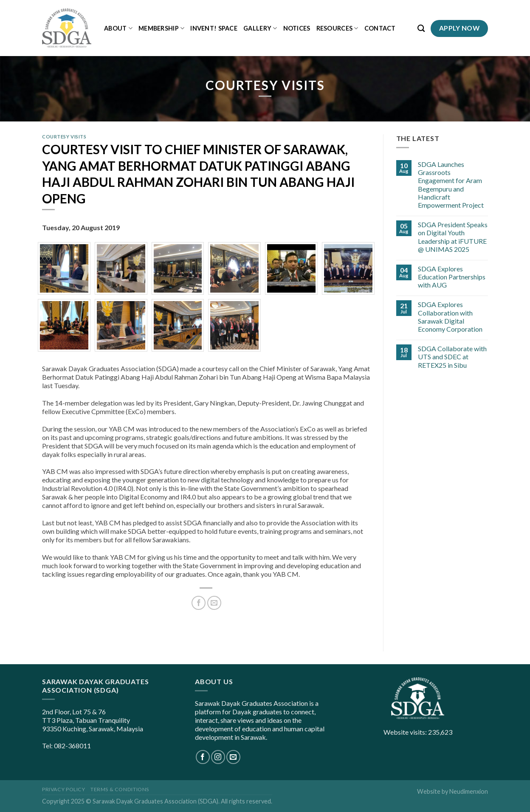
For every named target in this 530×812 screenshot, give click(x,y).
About (118, 28)
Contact (380, 28)
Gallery (260, 28)
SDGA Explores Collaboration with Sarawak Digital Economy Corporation (450, 317)
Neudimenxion (469, 791)
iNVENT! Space (214, 28)
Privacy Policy (64, 789)
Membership (161, 28)
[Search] (421, 29)
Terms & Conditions (120, 789)
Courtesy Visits (64, 137)
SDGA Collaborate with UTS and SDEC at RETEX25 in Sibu (452, 357)
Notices (297, 28)
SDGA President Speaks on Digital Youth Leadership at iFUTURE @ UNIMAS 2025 (453, 237)
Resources (337, 28)
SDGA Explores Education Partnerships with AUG (452, 277)
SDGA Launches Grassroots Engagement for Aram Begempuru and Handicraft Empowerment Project (451, 185)
